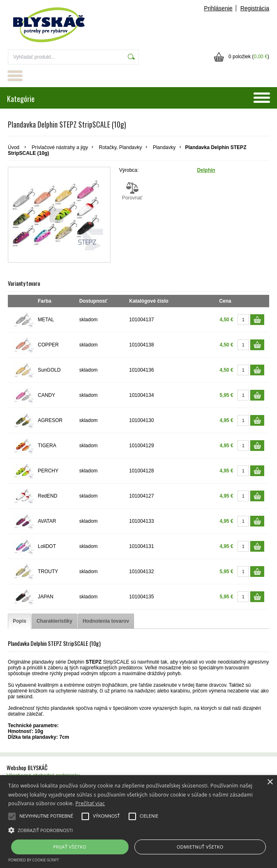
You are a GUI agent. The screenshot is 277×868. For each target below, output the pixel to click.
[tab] (20, 621)
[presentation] (20, 621)
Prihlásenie (218, 8)
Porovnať (132, 191)
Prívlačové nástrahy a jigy (60, 147)
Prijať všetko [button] (70, 847)
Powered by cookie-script (34, 860)
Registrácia (255, 8)
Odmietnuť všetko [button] (200, 847)
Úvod (14, 147)
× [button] (270, 782)
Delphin (206, 170)
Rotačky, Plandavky (121, 147)
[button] (138, 830)
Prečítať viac (90, 803)
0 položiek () (249, 57)
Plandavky (164, 147)
